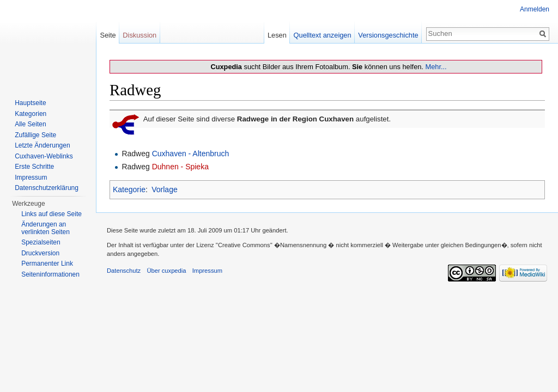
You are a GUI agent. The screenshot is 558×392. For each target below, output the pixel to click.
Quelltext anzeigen (323, 35)
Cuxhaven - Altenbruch (191, 154)
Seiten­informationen (50, 274)
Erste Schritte (34, 167)
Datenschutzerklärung (47, 188)
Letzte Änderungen (42, 145)
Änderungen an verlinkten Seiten (46, 228)
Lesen (277, 35)
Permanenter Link (47, 264)
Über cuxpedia (166, 271)
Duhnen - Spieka (180, 167)
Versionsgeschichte (388, 35)
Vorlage (164, 189)
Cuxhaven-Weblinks (44, 156)
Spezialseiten (41, 242)
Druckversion (40, 253)
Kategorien (31, 114)
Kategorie (129, 189)
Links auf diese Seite (51, 214)
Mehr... (436, 67)
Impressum (31, 177)
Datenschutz (124, 271)
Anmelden (535, 9)
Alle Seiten (30, 124)
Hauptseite (30, 103)
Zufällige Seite (35, 135)
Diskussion (139, 35)
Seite (108, 35)
